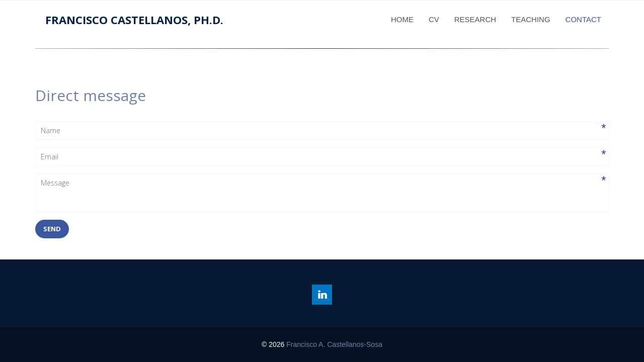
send (52, 229)
